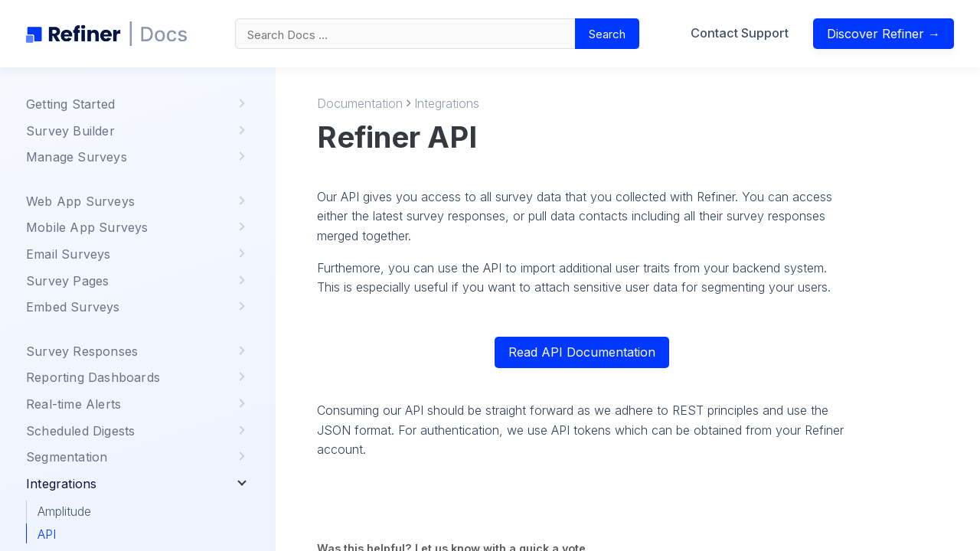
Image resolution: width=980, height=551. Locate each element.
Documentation (360, 103)
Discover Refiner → (884, 34)
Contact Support (740, 33)
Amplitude (64, 511)
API (47, 534)
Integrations (447, 103)
